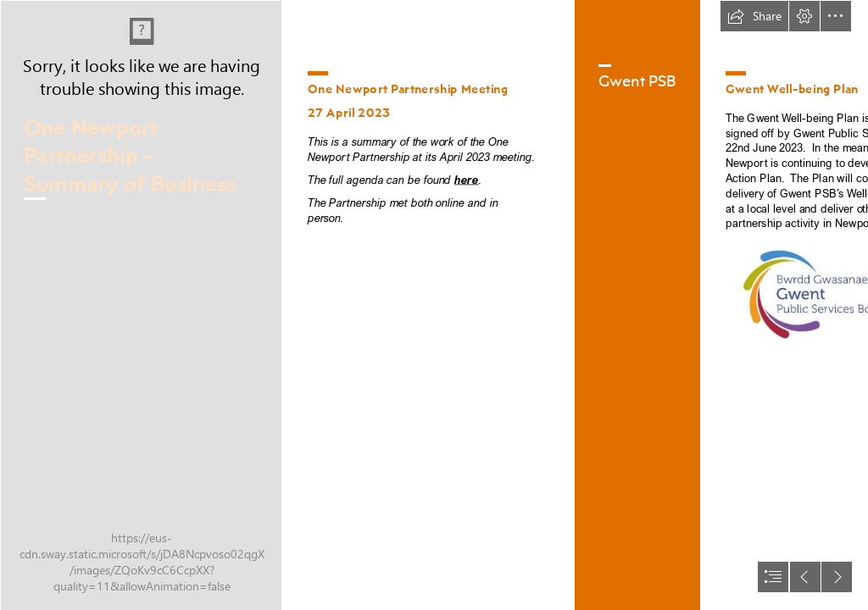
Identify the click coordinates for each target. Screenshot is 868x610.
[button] (754, 16)
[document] (434, 305)
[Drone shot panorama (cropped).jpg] (141, 305)
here (467, 180)
